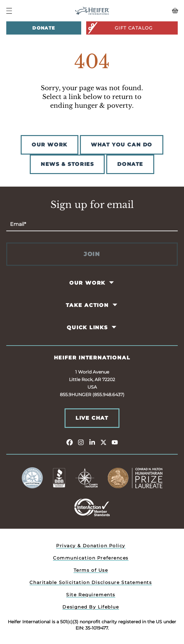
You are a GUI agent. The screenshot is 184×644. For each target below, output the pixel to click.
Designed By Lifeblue (91, 607)
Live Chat (92, 418)
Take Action (87, 305)
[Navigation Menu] (9, 11)
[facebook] (70, 442)
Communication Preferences (91, 558)
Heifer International (92, 358)
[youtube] (115, 442)
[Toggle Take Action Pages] (115, 305)
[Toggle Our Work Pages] (112, 283)
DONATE (130, 164)
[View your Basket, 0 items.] (156, 11)
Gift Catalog (120, 28)
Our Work (87, 283)
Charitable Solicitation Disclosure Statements (91, 582)
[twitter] (103, 442)
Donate (44, 28)
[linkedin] (92, 442)
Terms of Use (91, 570)
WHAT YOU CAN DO (122, 145)
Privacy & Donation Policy (91, 546)
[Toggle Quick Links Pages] (114, 327)
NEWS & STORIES (67, 164)
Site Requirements (91, 595)
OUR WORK (50, 145)
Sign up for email (92, 205)
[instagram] (81, 442)
